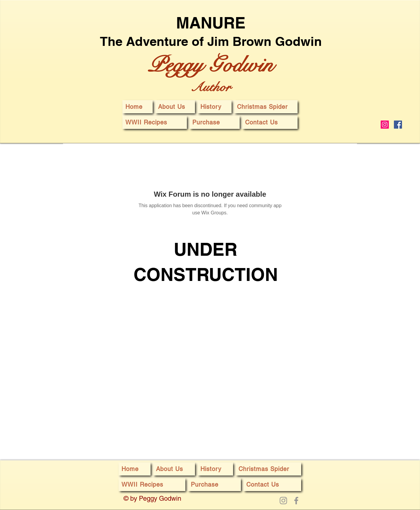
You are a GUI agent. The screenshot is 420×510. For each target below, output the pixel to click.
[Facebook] (398, 125)
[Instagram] (385, 125)
